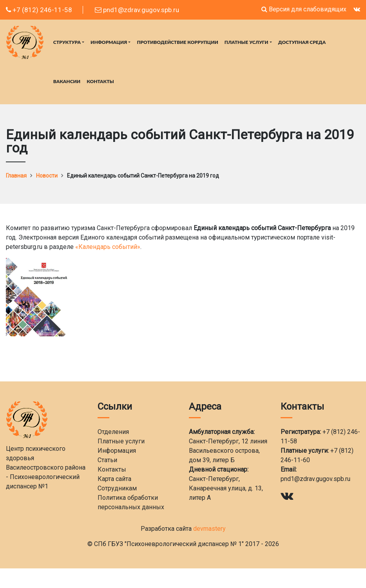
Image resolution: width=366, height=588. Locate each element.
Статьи (107, 460)
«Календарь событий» (108, 247)
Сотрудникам (117, 488)
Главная (16, 176)
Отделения (113, 432)
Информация (109, 42)
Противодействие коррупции (177, 42)
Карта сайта (114, 479)
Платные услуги (246, 42)
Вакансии (67, 81)
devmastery (209, 529)
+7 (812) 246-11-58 (39, 10)
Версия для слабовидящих (304, 9)
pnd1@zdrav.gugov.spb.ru (137, 10)
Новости (47, 176)
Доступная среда (302, 42)
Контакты (100, 81)
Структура (67, 42)
